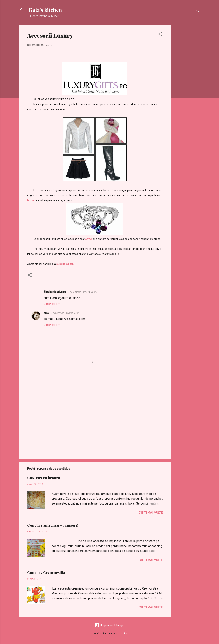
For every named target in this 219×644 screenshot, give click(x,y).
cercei (89, 239)
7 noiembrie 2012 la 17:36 (65, 313)
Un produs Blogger (109, 625)
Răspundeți (52, 304)
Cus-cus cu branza (44, 478)
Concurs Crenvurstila (46, 573)
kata (46, 313)
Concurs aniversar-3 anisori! (53, 525)
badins (124, 633)
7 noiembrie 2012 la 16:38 (82, 292)
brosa (31, 200)
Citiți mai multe (151, 513)
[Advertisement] (187, 86)
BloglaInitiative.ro (55, 292)
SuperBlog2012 (65, 264)
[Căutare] (198, 11)
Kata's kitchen (45, 10)
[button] (160, 35)
